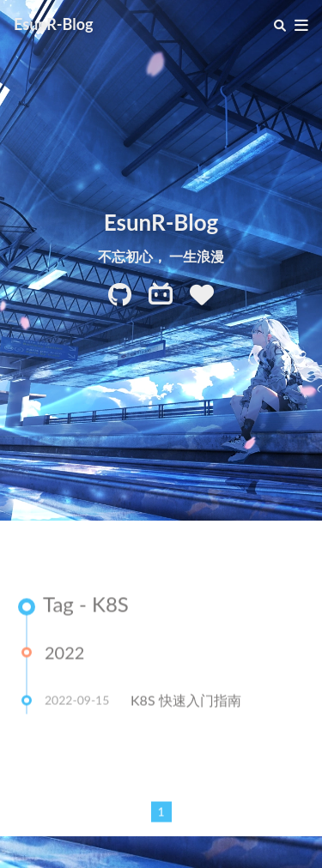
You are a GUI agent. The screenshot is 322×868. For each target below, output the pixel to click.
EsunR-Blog (54, 24)
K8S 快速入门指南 (186, 702)
